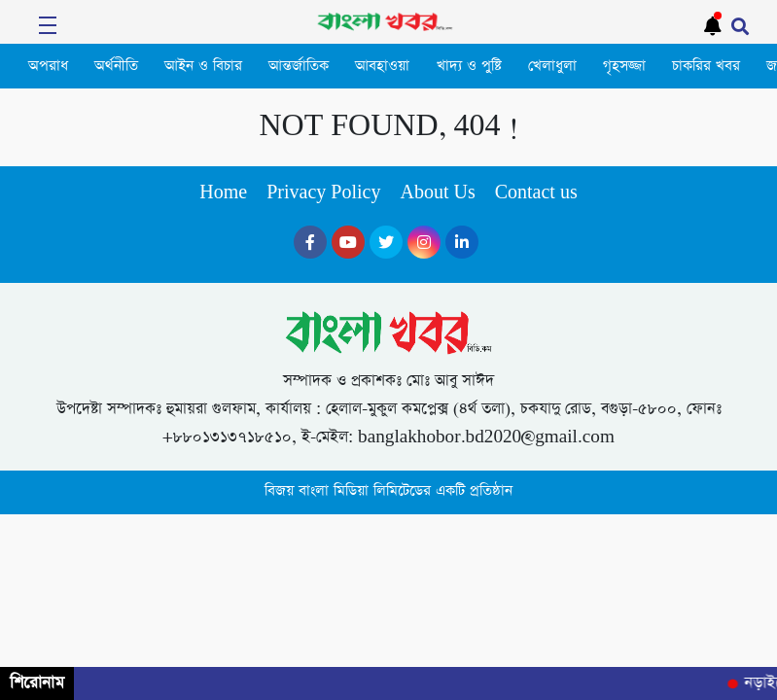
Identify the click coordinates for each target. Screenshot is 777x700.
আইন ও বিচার (203, 66)
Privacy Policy (323, 193)
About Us (437, 193)
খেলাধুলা (552, 66)
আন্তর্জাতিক (299, 66)
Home (223, 193)
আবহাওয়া (382, 66)
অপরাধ (48, 66)
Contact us (536, 193)
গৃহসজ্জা (624, 66)
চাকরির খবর (706, 66)
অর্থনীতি (116, 66)
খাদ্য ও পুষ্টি (469, 66)
